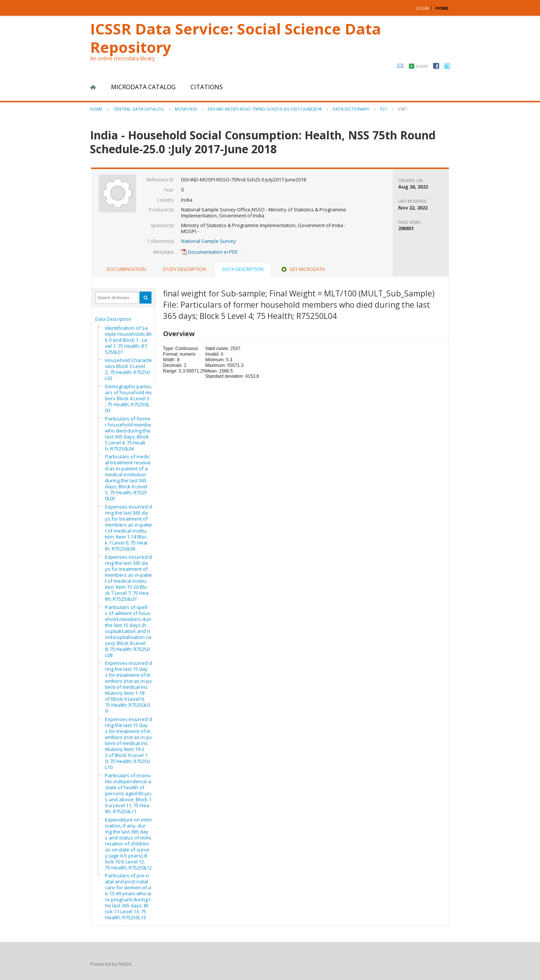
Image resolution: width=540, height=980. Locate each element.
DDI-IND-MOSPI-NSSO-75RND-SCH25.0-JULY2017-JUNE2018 (265, 109)
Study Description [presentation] (184, 269)
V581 (403, 109)
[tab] (126, 269)
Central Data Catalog (139, 109)
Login (422, 8)
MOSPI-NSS (186, 109)
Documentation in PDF (209, 252)
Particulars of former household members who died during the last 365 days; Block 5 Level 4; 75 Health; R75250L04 (130, 434)
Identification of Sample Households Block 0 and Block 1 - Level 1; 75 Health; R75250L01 (130, 340)
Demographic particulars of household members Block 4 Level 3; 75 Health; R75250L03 (131, 398)
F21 (384, 109)
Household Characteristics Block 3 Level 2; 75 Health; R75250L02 (130, 369)
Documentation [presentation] (126, 269)
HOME (442, 8)
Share (422, 66)
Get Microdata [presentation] (303, 269)
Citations (207, 87)
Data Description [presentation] (243, 269)
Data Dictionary (351, 109)
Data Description (113, 319)
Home (93, 87)
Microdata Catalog (143, 87)
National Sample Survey (208, 241)
